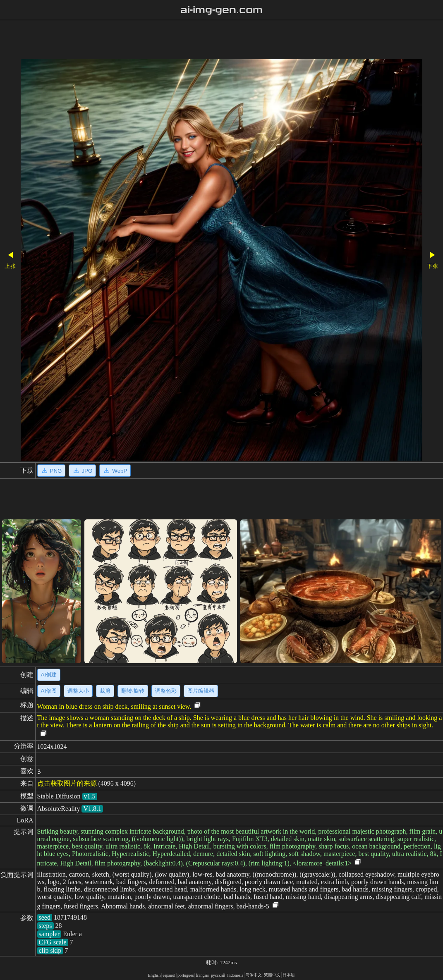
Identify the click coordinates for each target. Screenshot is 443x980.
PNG (51, 471)
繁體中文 (272, 975)
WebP (115, 471)
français (202, 975)
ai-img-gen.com (221, 10)
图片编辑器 (201, 691)
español (169, 975)
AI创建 (49, 675)
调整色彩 (166, 691)
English (154, 975)
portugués (186, 975)
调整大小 (78, 691)
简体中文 (254, 975)
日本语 (289, 975)
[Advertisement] (207, 41)
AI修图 (49, 691)
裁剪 (105, 691)
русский (218, 975)
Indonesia (235, 975)
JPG (82, 471)
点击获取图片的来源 (67, 783)
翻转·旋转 (133, 691)
